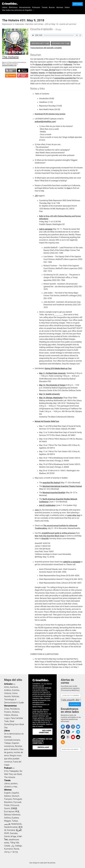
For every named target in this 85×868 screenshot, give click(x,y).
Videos (7, 715)
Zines (7, 709)
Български (9, 811)
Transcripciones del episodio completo (46, 48)
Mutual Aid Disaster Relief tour (47, 421)
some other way (74, 515)
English (7, 793)
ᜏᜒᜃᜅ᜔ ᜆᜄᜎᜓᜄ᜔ (11, 852)
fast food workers (56, 73)
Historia (8, 693)
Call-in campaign (46, 229)
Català (7, 846)
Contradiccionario (12, 740)
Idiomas (60, 7)
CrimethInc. (10, 4)
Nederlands (16, 824)
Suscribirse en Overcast (11, 75)
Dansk (7, 836)
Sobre (67, 7)
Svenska (14, 833)
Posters (8, 712)
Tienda (45, 7)
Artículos (8, 684)
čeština (7, 818)
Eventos (16, 690)
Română (11, 830)
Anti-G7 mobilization (47, 505)
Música (14, 715)
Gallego (19, 846)
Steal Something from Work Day (14, 724)
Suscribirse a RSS (11, 71)
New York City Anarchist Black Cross (50, 536)
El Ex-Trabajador (11, 771)
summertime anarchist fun (65, 78)
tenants (42, 73)
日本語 (14, 808)
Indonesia (68, 65)
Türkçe (15, 821)
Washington (73, 62)
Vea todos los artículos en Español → (18, 10)
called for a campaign (72, 562)
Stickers (16, 712)
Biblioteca (13, 7)
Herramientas (25, 7)
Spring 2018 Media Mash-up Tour (58, 368)
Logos (7, 718)
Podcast (8, 768)
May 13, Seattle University (49, 394)
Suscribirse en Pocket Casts (23, 75)
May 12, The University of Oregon (52, 385)
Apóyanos (78, 4)
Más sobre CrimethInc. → (45, 732)
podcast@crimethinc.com (9, 66)
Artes (7, 687)
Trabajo (8, 743)
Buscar (52, 7)
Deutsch (15, 796)
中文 (17, 811)
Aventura (14, 687)
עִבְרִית (13, 836)
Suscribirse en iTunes (23, 71)
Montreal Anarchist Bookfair (54, 493)
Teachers (34, 73)
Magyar (7, 821)
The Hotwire (10, 777)
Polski (7, 805)
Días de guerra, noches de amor (14, 752)
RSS (14, 684)
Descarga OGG (61, 43)
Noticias (15, 696)
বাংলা (7, 833)
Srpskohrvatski (11, 827)
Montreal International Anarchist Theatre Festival (62, 486)
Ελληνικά (15, 805)
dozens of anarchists (44, 65)
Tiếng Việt (14, 843)
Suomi (7, 808)
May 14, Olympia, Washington (51, 398)
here (69, 188)
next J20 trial (50, 70)
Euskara (15, 818)
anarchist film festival (51, 483)
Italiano (7, 796)
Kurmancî (8, 849)
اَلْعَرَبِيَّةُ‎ (19, 830)
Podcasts (36, 7)
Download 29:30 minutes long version (50, 114)
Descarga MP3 (40, 43)
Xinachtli (45, 539)
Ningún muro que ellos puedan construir (13, 759)
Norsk (16, 849)
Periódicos (15, 709)
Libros (5, 7)
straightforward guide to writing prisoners (59, 533)
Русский (17, 802)
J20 (36, 196)
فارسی (7, 824)
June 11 (38, 510)
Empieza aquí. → (45, 747)
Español (15, 793)
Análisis (8, 690)
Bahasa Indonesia (12, 815)
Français (8, 799)
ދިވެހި (13, 846)
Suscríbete (75, 704)
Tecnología (9, 699)
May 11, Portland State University (52, 373)
